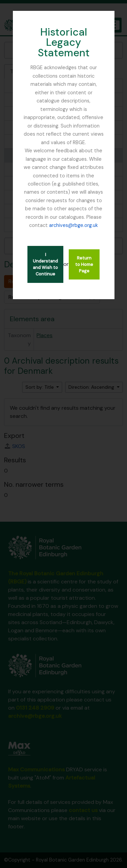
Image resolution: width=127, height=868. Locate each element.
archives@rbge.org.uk (73, 225)
